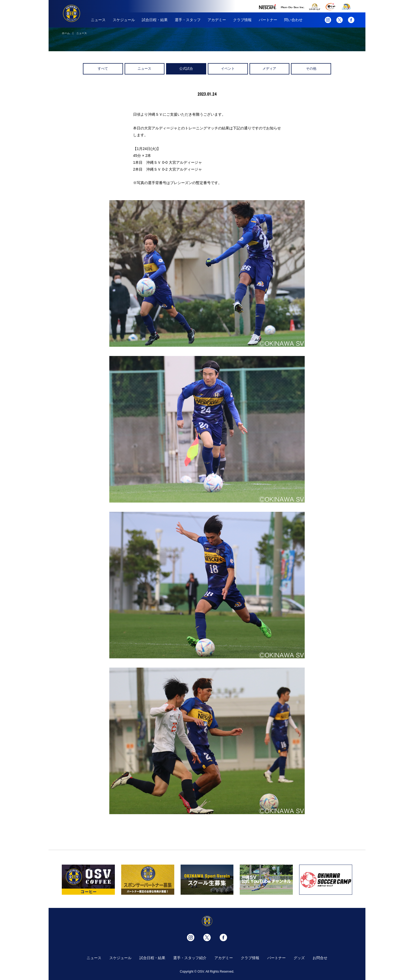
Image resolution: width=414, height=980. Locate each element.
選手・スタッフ (188, 20)
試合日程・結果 (155, 20)
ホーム (66, 33)
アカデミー (217, 20)
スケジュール (124, 20)
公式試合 (186, 69)
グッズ (299, 958)
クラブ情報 (242, 20)
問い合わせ (293, 20)
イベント (228, 69)
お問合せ (320, 958)
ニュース (98, 20)
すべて (103, 69)
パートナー (268, 20)
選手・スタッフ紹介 (190, 958)
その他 (311, 69)
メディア (269, 69)
